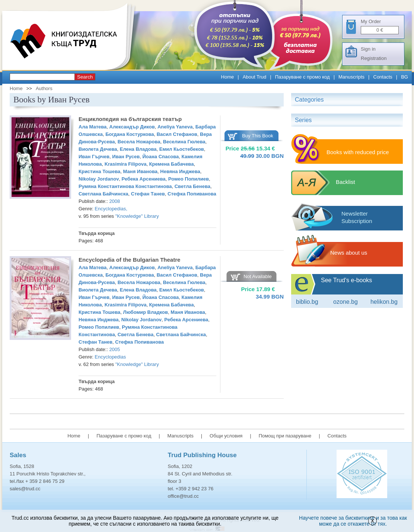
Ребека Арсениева (144, 179)
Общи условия (226, 436)
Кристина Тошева (99, 171)
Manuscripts (351, 77)
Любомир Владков (146, 312)
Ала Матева (93, 127)
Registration (374, 58)
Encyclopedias (110, 209)
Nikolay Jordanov (99, 179)
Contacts (383, 77)
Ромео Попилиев (189, 179)
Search (85, 77)
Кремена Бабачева (172, 164)
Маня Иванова (141, 171)
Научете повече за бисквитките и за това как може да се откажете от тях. (353, 521)
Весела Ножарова (139, 142)
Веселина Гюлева (184, 142)
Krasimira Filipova (126, 164)
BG (405, 77)
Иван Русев (126, 157)
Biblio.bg (307, 302)
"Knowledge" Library (137, 216)
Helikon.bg (384, 302)
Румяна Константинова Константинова (125, 186)
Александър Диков (132, 127)
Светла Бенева (192, 186)
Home (228, 77)
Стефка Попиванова (192, 194)
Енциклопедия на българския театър (130, 119)
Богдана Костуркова (130, 134)
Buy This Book (258, 136)
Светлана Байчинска (103, 194)
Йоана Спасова (160, 157)
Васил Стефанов (177, 134)
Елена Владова (138, 149)
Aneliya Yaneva (175, 127)
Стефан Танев (148, 194)
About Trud (255, 77)
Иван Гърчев (94, 157)
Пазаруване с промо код (302, 77)
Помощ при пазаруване (285, 436)
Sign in (368, 49)
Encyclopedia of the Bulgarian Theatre (129, 260)
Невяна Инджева (180, 171)
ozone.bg (345, 302)
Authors (44, 88)
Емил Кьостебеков (182, 149)
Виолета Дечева (98, 149)
